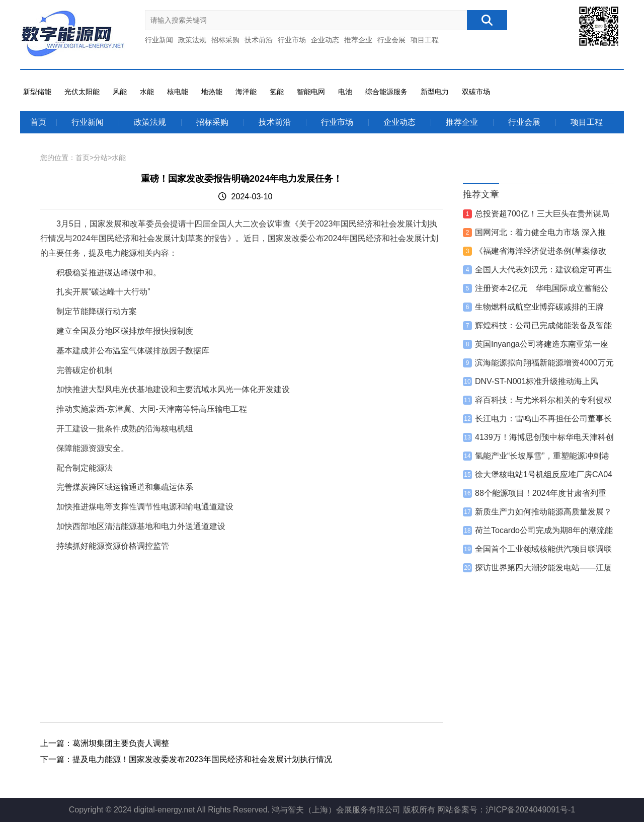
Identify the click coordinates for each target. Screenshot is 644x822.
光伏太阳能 (82, 92)
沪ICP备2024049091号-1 (530, 810)
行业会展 (391, 40)
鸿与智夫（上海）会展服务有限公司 (336, 810)
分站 (101, 158)
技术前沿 (259, 40)
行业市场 (292, 40)
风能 (120, 92)
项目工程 (425, 40)
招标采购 (225, 40)
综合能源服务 (386, 92)
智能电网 (311, 92)
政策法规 (192, 40)
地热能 (212, 92)
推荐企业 (358, 40)
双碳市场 (476, 92)
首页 (38, 122)
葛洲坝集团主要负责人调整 (121, 743)
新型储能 (37, 92)
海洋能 (246, 92)
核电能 (178, 92)
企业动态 (325, 40)
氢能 (277, 92)
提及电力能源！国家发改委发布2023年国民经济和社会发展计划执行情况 (202, 759)
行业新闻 (159, 40)
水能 (147, 92)
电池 (345, 92)
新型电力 (435, 92)
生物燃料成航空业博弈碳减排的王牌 (539, 307)
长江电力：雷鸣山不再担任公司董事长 (543, 419)
